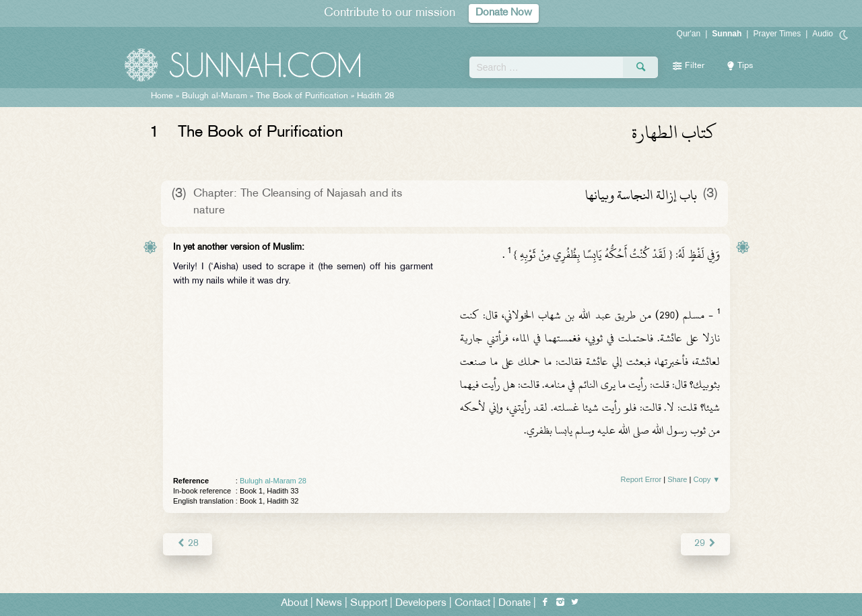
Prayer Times (777, 34)
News (329, 604)
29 (705, 544)
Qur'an (689, 34)
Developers (421, 604)
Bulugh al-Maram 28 (273, 481)
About (294, 604)
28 (188, 544)
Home (162, 96)
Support (369, 604)
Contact (472, 604)
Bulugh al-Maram (214, 96)
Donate (515, 604)
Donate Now (504, 13)
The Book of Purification (302, 96)
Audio (823, 34)
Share (677, 479)
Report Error (641, 479)
